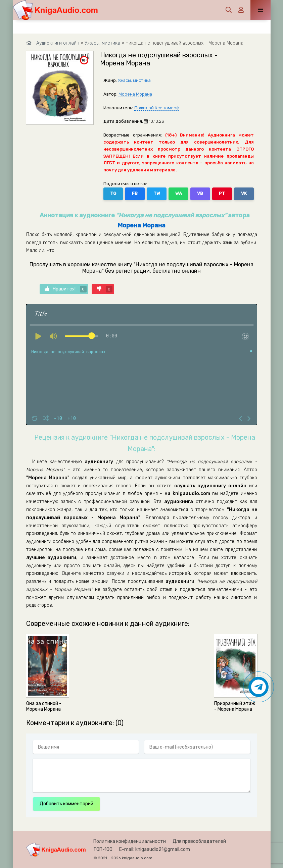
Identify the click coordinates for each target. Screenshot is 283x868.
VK (244, 193)
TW (157, 193)
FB (135, 193)
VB (200, 193)
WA (179, 193)
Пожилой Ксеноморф (157, 108)
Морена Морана (135, 94)
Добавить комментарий (66, 804)
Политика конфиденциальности (130, 841)
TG (113, 193)
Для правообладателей (199, 841)
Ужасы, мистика (134, 80)
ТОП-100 (103, 849)
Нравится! (66, 289)
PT (222, 193)
